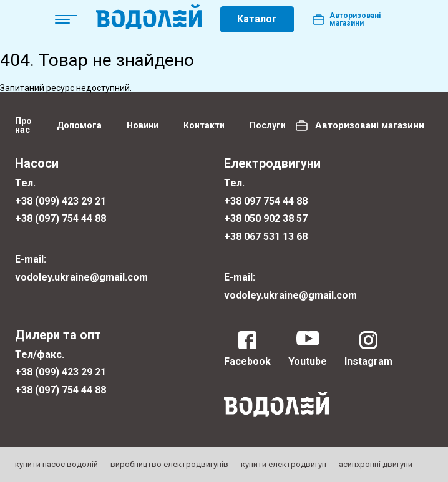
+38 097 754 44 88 (266, 201)
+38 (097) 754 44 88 (61, 219)
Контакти (204, 125)
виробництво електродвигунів (169, 464)
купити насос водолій (56, 464)
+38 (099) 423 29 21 (61, 201)
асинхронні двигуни (376, 464)
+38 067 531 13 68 (266, 237)
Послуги (268, 125)
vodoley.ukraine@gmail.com (81, 277)
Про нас (23, 125)
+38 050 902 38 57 (266, 219)
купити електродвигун (284, 464)
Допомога (79, 125)
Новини (143, 125)
